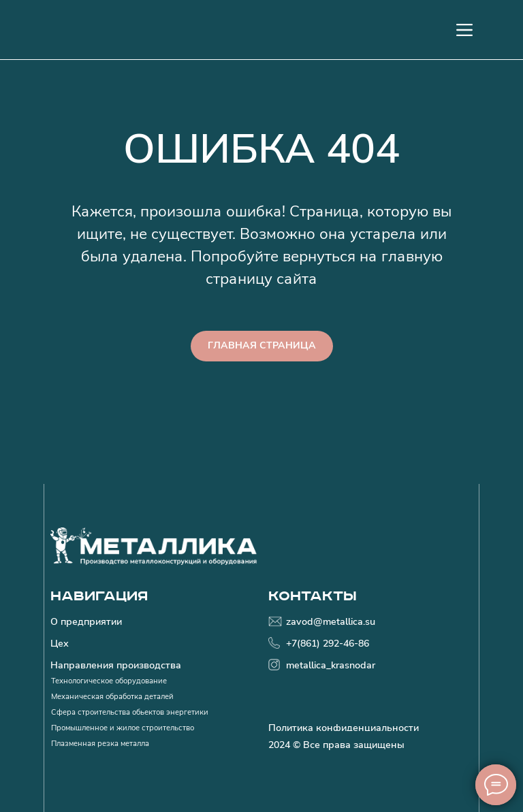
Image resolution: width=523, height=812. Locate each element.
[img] (154, 546)
